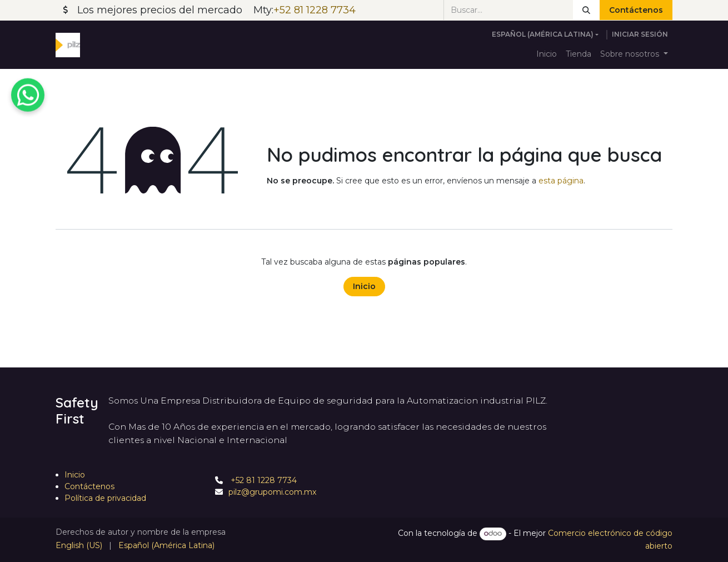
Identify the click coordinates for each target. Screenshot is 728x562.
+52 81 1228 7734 (263, 480)
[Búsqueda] (586, 10)
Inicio (364, 286)
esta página (561, 181)
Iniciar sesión (640, 34)
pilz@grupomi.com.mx (272, 492)
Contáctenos (636, 10)
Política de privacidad (105, 498)
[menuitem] (547, 54)
